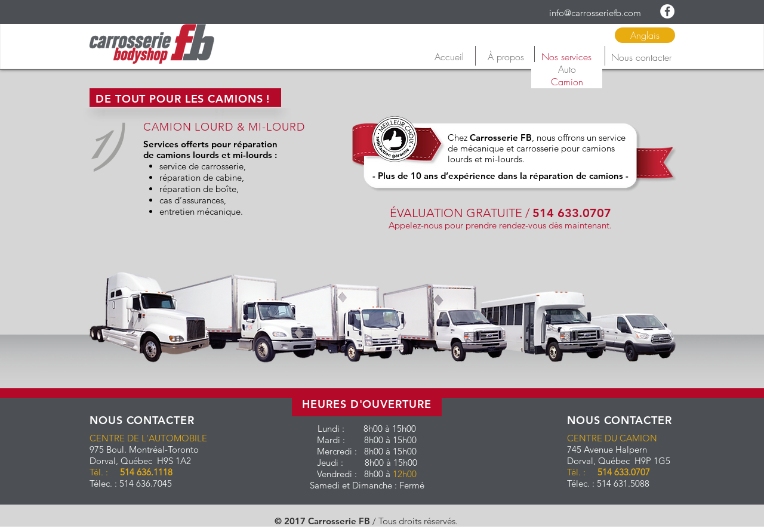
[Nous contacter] (641, 57)
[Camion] (567, 82)
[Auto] (567, 69)
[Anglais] (645, 35)
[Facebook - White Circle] (667, 11)
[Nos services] (566, 57)
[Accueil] (449, 57)
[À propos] (506, 57)
